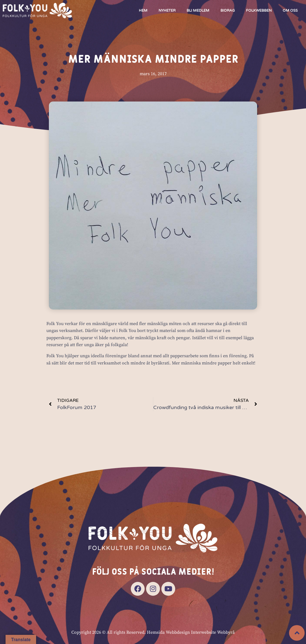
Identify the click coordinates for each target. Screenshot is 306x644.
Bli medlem (198, 11)
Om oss (290, 11)
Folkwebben (259, 11)
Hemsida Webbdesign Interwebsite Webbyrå (191, 632)
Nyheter (167, 11)
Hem (143, 11)
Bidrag (228, 11)
